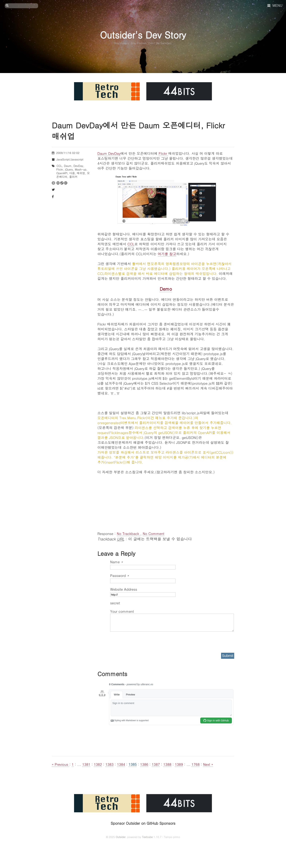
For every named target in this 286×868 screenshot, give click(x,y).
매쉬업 (81, 173)
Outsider (121, 837)
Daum (68, 166)
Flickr (164, 153)
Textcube (147, 837)
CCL (131, 244)
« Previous (61, 764)
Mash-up (81, 169)
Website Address (124, 589)
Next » (208, 764)
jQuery (69, 169)
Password (120, 575)
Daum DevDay (109, 153)
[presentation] (138, 641)
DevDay (78, 166)
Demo (166, 289)
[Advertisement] (166, 500)
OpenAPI (62, 173)
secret (116, 603)
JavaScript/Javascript (70, 159)
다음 (72, 173)
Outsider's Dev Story (143, 35)
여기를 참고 (167, 254)
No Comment (153, 533)
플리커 (73, 177)
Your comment (122, 611)
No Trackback (128, 533)
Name (117, 562)
